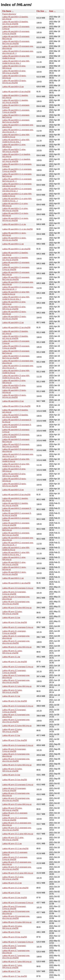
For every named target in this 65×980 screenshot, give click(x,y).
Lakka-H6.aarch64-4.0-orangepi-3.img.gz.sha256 (16, 33)
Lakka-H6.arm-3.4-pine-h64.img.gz (17, 765)
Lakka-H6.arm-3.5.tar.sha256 (15, 898)
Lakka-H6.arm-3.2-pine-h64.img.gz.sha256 (12, 691)
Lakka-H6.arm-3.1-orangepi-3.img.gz (18, 627)
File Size (40, 11)
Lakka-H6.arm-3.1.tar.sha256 (15, 662)
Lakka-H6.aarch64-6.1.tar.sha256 (16, 583)
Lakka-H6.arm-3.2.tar (11, 696)
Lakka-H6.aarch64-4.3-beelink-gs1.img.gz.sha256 (15, 337)
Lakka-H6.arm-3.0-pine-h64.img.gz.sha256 (12, 613)
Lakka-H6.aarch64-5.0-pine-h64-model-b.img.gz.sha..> (16, 465)
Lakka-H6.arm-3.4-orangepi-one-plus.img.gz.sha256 (16, 760)
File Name (7, 11)
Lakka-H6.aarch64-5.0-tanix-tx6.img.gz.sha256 (14, 485)
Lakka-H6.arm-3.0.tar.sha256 (15, 622)
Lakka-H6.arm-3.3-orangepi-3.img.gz (18, 706)
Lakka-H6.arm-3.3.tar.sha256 (15, 740)
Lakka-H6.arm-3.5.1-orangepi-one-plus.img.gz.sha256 (17, 829)
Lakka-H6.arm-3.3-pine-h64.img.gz (17, 726)
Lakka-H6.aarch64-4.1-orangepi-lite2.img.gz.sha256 (16, 121)
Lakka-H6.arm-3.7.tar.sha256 (15, 976)
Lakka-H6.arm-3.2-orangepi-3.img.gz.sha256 (14, 672)
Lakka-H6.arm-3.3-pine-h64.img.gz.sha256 (12, 731)
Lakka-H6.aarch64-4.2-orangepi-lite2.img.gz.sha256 (16, 278)
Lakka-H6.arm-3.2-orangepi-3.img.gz (18, 667)
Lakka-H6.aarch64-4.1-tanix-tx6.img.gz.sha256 (14, 239)
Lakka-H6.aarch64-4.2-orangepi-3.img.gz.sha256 (16, 268)
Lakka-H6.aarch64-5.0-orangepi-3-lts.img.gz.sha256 (17, 426)
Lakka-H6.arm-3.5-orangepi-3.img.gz (18, 785)
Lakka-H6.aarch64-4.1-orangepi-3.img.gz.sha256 (16, 111)
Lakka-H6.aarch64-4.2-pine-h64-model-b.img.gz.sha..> (16, 298)
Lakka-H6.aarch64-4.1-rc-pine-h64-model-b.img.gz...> (17, 200)
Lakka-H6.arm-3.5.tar (11, 893)
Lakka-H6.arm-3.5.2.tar (12, 883)
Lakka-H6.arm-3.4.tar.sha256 (15, 780)
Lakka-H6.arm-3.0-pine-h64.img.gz (17, 608)
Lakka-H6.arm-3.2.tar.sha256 (15, 701)
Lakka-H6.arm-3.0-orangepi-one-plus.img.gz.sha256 (16, 603)
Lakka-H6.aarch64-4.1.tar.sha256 (16, 249)
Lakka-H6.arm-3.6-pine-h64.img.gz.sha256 (12, 927)
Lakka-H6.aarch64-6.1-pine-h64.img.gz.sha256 (14, 563)
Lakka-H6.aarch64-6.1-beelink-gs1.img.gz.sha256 (15, 504)
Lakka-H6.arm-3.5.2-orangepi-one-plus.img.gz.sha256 (17, 868)
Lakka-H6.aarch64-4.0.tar (13, 87)
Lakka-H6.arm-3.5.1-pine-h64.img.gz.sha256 (13, 839)
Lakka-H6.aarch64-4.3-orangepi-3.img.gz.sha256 (16, 347)
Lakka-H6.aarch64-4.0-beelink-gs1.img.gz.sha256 (15, 23)
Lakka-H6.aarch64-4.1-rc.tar (14, 224)
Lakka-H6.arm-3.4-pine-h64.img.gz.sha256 (12, 770)
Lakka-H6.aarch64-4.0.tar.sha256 (16, 92)
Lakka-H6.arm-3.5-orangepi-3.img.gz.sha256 (14, 789)
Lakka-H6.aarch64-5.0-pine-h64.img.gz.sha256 (14, 475)
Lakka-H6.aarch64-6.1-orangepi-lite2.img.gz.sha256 (16, 534)
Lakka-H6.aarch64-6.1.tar (13, 578)
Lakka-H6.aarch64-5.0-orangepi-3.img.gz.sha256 (16, 436)
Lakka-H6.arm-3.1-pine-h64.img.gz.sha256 (12, 652)
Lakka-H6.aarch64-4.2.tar (13, 323)
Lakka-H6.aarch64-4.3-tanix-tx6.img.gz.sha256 (14, 396)
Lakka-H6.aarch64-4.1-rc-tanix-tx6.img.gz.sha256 (15, 219)
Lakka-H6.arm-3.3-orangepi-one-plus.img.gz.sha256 (16, 721)
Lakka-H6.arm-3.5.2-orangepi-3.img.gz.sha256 (15, 858)
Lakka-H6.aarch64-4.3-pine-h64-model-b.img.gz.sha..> (16, 377)
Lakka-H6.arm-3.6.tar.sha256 (15, 937)
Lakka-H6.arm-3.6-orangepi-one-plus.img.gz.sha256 (16, 917)
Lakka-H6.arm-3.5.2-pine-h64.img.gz (18, 873)
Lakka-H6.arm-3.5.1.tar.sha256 (15, 849)
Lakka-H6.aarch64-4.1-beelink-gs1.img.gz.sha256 (15, 101)
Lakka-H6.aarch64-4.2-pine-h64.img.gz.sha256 (14, 308)
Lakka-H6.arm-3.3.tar (11, 735)
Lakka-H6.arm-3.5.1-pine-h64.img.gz (18, 834)
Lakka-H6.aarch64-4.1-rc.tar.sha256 (17, 229)
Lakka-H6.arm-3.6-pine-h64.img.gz (17, 922)
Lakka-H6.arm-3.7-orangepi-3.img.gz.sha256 (14, 947)
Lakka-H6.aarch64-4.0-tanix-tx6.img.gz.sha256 (14, 82)
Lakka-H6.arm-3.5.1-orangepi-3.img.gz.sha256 (15, 819)
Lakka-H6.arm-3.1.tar (11, 657)
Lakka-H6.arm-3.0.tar (11, 618)
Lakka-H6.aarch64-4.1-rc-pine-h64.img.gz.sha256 (15, 209)
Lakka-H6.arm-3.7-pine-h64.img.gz (17, 962)
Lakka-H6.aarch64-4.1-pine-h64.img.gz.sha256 (14, 151)
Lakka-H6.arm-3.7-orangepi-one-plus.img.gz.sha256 (16, 957)
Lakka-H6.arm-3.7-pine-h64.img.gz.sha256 (12, 966)
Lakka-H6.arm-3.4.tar (11, 775)
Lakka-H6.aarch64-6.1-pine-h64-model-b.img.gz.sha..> (16, 554)
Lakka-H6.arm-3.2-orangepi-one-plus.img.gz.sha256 (16, 681)
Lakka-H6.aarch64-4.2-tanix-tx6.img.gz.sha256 (14, 318)
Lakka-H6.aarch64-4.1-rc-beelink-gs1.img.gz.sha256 (16, 160)
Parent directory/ (9, 14)
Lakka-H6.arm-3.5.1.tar (12, 844)
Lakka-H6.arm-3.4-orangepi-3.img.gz (18, 745)
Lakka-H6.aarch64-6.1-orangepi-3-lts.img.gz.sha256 (17, 514)
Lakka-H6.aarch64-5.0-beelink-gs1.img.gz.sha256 (15, 416)
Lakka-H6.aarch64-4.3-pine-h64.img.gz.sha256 (14, 386)
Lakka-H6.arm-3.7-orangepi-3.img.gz (18, 942)
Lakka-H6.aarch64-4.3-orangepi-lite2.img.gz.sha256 (16, 357)
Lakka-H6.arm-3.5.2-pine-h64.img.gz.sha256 (13, 878)
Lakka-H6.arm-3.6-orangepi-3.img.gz (18, 903)
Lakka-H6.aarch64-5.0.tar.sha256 (16, 495)
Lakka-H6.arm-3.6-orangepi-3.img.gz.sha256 (14, 908)
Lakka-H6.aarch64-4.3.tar (13, 401)
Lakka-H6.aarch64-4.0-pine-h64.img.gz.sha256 (14, 72)
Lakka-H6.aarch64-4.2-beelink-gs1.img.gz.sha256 (15, 259)
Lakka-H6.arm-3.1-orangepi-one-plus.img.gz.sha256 (16, 642)
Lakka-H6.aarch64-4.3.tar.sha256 (16, 406)
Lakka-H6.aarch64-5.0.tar (13, 490)
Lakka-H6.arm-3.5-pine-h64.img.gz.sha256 (12, 809)
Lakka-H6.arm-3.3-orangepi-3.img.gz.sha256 (14, 711)
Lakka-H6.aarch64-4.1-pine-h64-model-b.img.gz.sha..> (16, 141)
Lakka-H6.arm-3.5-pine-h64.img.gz (17, 804)
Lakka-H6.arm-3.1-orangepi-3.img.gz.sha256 (14, 632)
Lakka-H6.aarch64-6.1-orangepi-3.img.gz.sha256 (16, 524)
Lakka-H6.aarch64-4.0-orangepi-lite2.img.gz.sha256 (16, 42)
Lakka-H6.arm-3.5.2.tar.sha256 (15, 888)
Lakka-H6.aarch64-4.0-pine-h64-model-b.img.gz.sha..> (16, 62)
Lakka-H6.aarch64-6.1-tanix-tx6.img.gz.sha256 (14, 573)
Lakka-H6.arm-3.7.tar (11, 971)
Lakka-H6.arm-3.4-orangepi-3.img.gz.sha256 (14, 750)
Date (51, 11)
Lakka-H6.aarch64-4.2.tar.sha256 (16, 328)
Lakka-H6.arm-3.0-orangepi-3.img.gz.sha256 (14, 593)
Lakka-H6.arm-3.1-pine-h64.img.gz (17, 647)
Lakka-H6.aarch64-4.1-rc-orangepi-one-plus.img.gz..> (17, 190)
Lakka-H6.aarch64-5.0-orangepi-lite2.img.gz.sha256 (16, 445)
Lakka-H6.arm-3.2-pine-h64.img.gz (17, 686)
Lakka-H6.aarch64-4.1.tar (13, 244)
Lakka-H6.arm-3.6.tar (11, 932)
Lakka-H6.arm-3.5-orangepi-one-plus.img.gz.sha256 (16, 799)
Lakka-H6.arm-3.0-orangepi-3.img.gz (18, 588)
